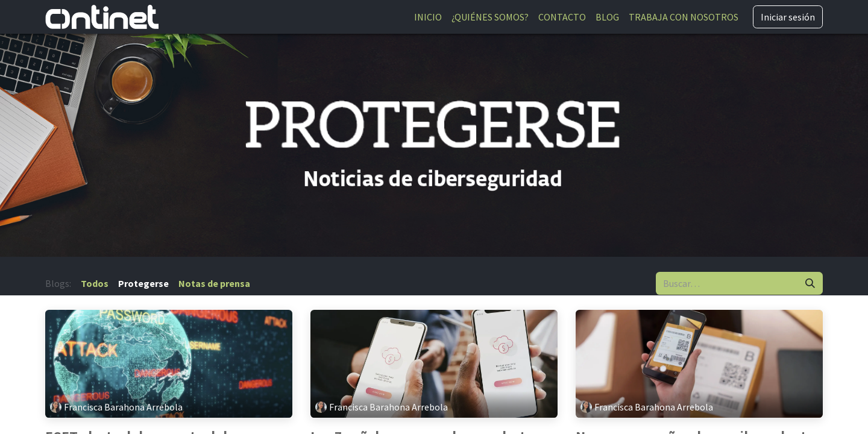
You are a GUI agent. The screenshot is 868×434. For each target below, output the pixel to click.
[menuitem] (428, 17)
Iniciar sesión (788, 17)
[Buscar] (810, 283)
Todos (95, 283)
